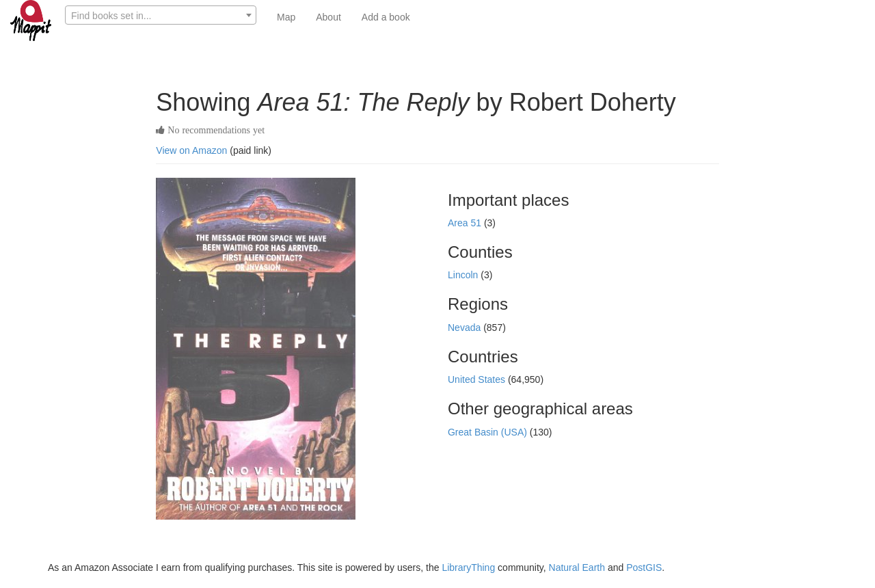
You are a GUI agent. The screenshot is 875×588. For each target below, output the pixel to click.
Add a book (386, 17)
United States (478, 379)
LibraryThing (468, 567)
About (328, 17)
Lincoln (464, 275)
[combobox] (161, 15)
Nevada (466, 328)
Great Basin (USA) (489, 432)
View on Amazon (191, 150)
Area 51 (466, 223)
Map (286, 17)
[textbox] (161, 16)
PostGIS (644, 567)
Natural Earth (577, 567)
